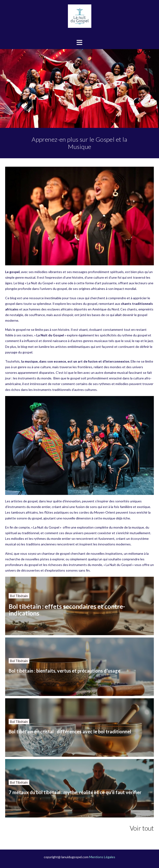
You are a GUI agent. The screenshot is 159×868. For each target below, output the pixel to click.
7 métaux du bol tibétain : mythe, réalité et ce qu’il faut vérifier (75, 792)
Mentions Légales (102, 857)
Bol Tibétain (19, 596)
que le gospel (70, 378)
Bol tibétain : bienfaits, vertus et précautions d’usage (65, 671)
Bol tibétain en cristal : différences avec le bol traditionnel (70, 731)
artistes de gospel (24, 501)
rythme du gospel (135, 335)
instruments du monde (35, 378)
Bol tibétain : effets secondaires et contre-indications (67, 610)
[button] (79, 43)
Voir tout (142, 828)
